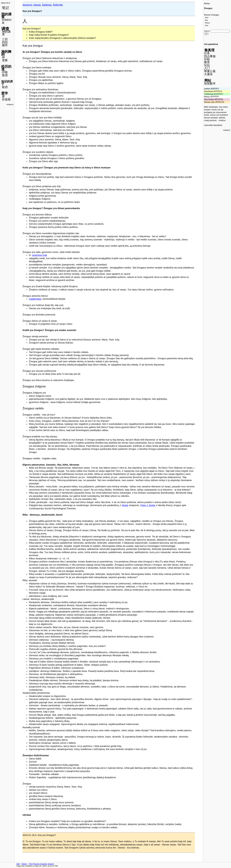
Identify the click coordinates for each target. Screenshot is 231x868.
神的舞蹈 (6, 53)
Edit (206, 20)
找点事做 (210, 56)
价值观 (6, 99)
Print (207, 26)
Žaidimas (47, 5)
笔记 (5, 8)
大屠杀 (208, 74)
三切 (5, 39)
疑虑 (5, 75)
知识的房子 (7, 83)
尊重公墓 (210, 71)
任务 (207, 53)
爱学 (5, 93)
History (207, 23)
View (207, 18)
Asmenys (27, 5)
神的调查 (6, 33)
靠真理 (209, 50)
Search (207, 31)
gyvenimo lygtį (40, 255)
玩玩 (207, 65)
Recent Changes (212, 15)
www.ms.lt (5, 3)
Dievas (37, 5)
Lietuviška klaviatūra (213, 125)
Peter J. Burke (148, 505)
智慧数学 (210, 84)
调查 (5, 29)
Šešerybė (58, 5)
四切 (5, 42)
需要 (5, 60)
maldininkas (35, 299)
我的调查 (6, 16)
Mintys (207, 4)
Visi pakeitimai (211, 44)
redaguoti (10, 104)
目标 (207, 59)
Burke (125, 505)
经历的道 (6, 68)
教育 (207, 62)
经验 (5, 72)
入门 (207, 68)
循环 (5, 45)
